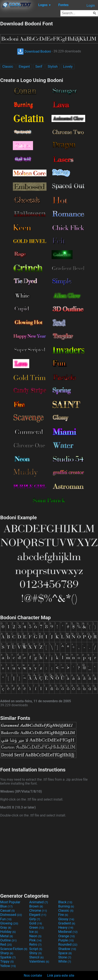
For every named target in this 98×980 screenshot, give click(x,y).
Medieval (68, 932)
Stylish (53, 67)
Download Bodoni (34, 51)
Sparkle (8, 957)
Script (36, 949)
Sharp (7, 953)
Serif (39, 67)
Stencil (36, 957)
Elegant (24, 67)
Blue (6, 906)
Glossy (66, 919)
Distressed (11, 915)
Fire (63, 915)
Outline (8, 940)
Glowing (9, 923)
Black (65, 902)
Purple (66, 940)
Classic (8, 67)
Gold (36, 923)
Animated (39, 902)
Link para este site (61, 975)
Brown (36, 906)
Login (91, 6)
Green (37, 927)
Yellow (8, 966)
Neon (35, 936)
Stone (65, 957)
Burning (66, 906)
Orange (67, 936)
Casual (7, 911)
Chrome (38, 911)
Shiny (35, 953)
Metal (7, 936)
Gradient (67, 923)
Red (6, 944)
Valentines (39, 961)
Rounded (68, 944)
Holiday (8, 932)
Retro (35, 944)
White (65, 961)
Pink (35, 940)
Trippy (7, 961)
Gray (6, 927)
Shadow (67, 949)
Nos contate (33, 975)
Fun (6, 919)
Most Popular (10, 902)
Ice (34, 932)
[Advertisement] (49, 855)
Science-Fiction (14, 949)
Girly (35, 919)
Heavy (66, 927)
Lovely (68, 67)
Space (65, 953)
